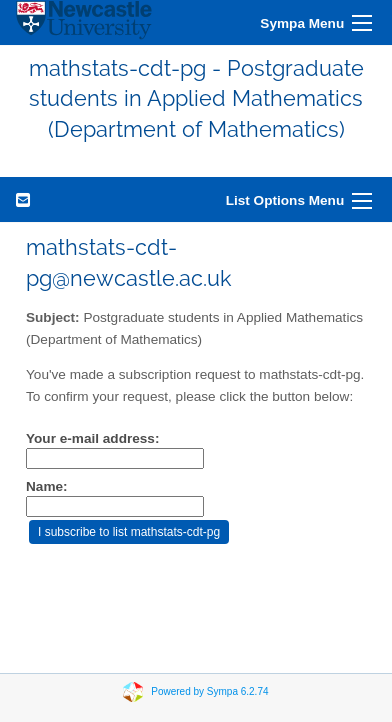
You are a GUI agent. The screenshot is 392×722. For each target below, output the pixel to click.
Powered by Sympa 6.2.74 (209, 691)
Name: (47, 486)
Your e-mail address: (92, 438)
